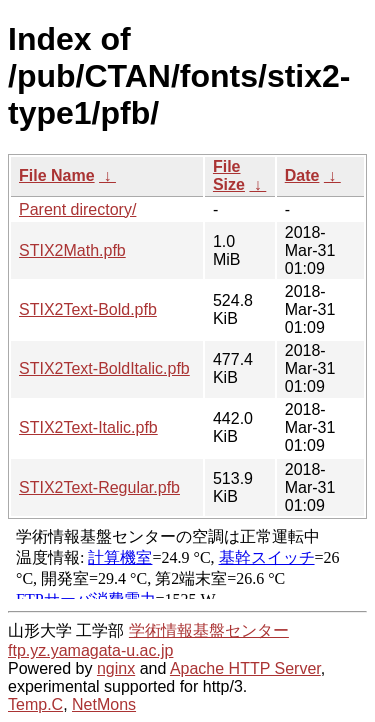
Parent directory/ (77, 209)
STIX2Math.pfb (72, 250)
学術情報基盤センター (209, 630)
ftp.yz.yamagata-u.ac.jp (90, 650)
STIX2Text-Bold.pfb (88, 309)
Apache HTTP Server (245, 668)
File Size (229, 175)
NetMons (104, 704)
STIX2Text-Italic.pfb (88, 427)
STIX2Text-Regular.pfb (99, 487)
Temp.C (35, 704)
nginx (116, 668)
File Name (57, 175)
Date (302, 175)
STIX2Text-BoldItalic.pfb (104, 368)
